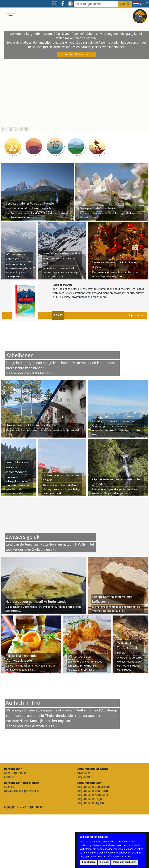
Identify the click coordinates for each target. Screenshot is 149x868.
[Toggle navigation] (11, 17)
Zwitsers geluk (43, 550)
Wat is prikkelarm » (77, 54)
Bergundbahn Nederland (92, 795)
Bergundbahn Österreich (92, 791)
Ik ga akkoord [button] (88, 862)
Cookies (9, 787)
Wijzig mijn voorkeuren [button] (125, 862)
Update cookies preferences (22, 791)
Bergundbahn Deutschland (93, 787)
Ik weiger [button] (104, 862)
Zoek (125, 4)
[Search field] (103, 4)
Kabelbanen (41, 373)
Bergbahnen (84, 777)
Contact (9, 777)
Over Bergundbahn (16, 773)
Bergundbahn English (90, 803)
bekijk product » (135, 316)
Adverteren (84, 773)
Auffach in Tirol (44, 726)
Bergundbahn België (89, 799)
